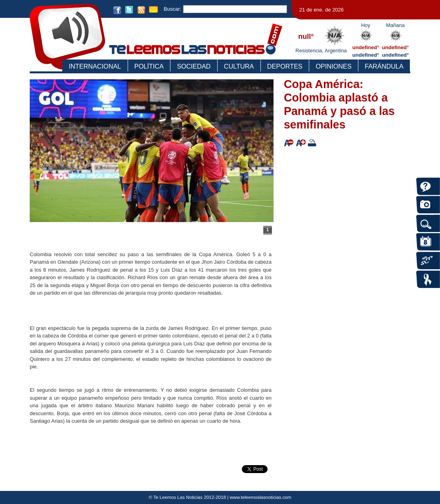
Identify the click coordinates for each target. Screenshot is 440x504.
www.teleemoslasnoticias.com (261, 497)
